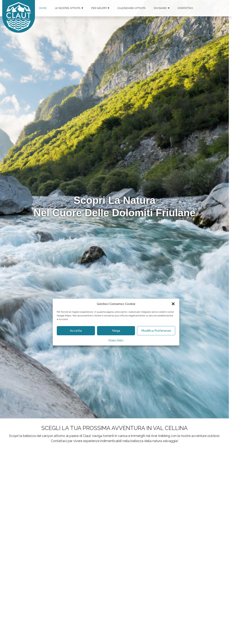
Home (43, 8)
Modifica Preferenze (156, 331)
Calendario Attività (132, 8)
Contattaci (185, 8)
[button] (173, 304)
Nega (116, 331)
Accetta (76, 331)
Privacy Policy (116, 340)
